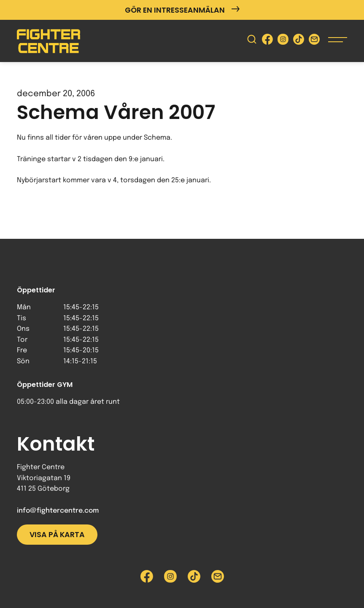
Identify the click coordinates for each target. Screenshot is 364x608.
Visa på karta (57, 535)
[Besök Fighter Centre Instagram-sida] (283, 41)
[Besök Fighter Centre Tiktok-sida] (299, 41)
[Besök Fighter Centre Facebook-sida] (267, 41)
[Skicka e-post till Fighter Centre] (314, 41)
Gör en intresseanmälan (182, 10)
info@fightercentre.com (58, 511)
